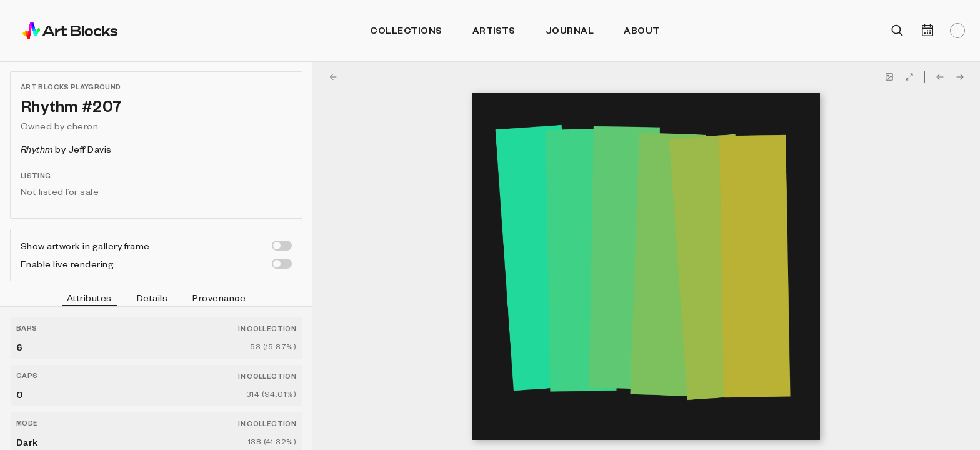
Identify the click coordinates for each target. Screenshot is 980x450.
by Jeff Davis (66, 149)
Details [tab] (152, 297)
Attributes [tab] (89, 299)
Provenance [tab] (219, 297)
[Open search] (897, 31)
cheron (82, 126)
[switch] (282, 246)
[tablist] (156, 299)
